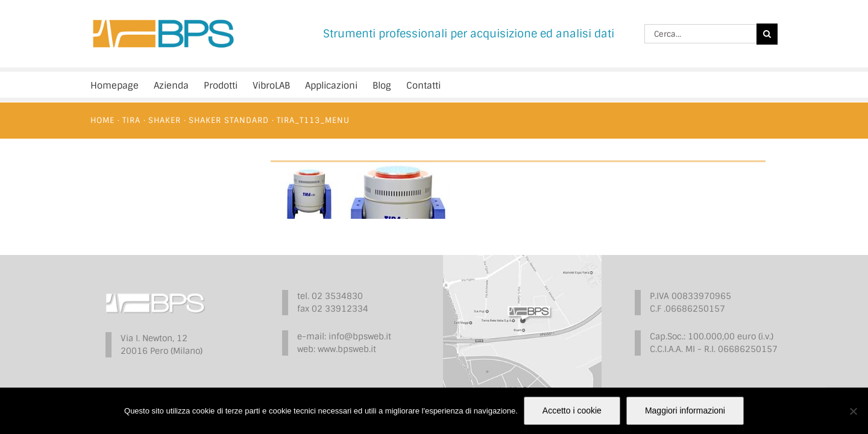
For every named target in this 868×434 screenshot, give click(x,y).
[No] (853, 411)
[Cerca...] (700, 34)
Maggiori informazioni (685, 410)
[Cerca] (767, 34)
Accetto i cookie (572, 410)
